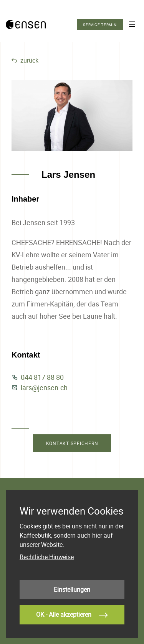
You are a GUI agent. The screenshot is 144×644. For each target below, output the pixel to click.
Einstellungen (72, 589)
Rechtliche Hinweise (47, 557)
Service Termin (100, 25)
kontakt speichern (72, 443)
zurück (25, 60)
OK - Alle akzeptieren (72, 615)
